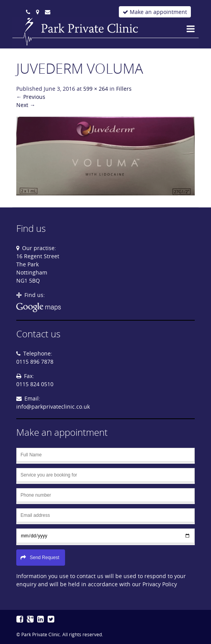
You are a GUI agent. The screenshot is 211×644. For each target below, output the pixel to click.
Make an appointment (155, 12)
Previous (31, 97)
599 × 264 (96, 89)
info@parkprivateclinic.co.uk (53, 407)
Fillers (124, 89)
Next (26, 105)
